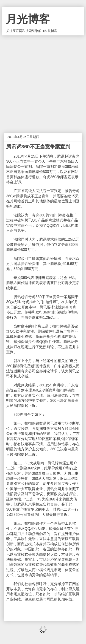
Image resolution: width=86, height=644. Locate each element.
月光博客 (28, 19)
